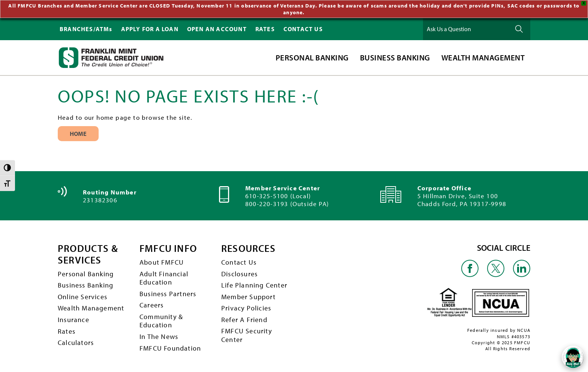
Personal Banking (86, 272)
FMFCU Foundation (170, 346)
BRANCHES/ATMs (86, 27)
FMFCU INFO (168, 247)
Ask (519, 28)
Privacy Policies (246, 306)
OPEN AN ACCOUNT (217, 27)
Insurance (73, 318)
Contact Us (239, 261)
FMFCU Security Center (247, 334)
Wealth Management (91, 306)
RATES (265, 27)
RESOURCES (248, 247)
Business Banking (85, 284)
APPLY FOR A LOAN (150, 27)
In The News (159, 335)
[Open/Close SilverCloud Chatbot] (573, 357)
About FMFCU (162, 261)
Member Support (248, 295)
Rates (67, 329)
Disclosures (239, 272)
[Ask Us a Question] (466, 28)
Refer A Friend (244, 318)
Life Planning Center (254, 284)
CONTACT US (303, 27)
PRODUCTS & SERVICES (88, 253)
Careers (151, 303)
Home (78, 132)
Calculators (76, 341)
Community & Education (161, 319)
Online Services (82, 295)
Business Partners (168, 292)
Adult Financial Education (164, 276)
